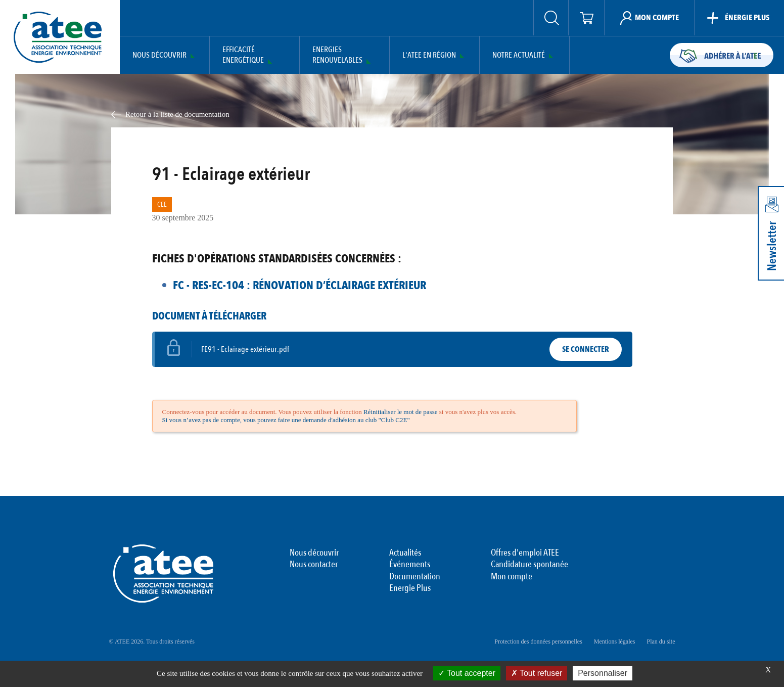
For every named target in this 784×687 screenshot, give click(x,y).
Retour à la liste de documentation (177, 114)
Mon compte (512, 577)
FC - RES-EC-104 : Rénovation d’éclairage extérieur (299, 286)
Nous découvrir (159, 55)
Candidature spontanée (529, 565)
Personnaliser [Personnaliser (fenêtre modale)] (603, 673)
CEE (162, 204)
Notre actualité (519, 55)
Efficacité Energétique (243, 55)
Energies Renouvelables (337, 55)
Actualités (405, 553)
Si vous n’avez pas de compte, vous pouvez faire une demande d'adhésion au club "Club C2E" (286, 420)
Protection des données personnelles (538, 642)
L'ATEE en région (429, 55)
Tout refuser (537, 673)
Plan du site (661, 642)
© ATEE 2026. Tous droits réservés (152, 642)
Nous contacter (314, 565)
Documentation (415, 577)
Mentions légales (615, 642)
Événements (410, 565)
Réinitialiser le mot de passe (401, 412)
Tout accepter (467, 673)
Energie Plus (410, 588)
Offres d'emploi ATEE (525, 553)
